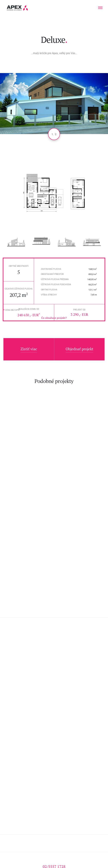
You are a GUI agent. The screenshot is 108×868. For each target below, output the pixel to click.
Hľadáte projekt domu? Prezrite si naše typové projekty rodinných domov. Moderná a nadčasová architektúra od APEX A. (17, 8)
